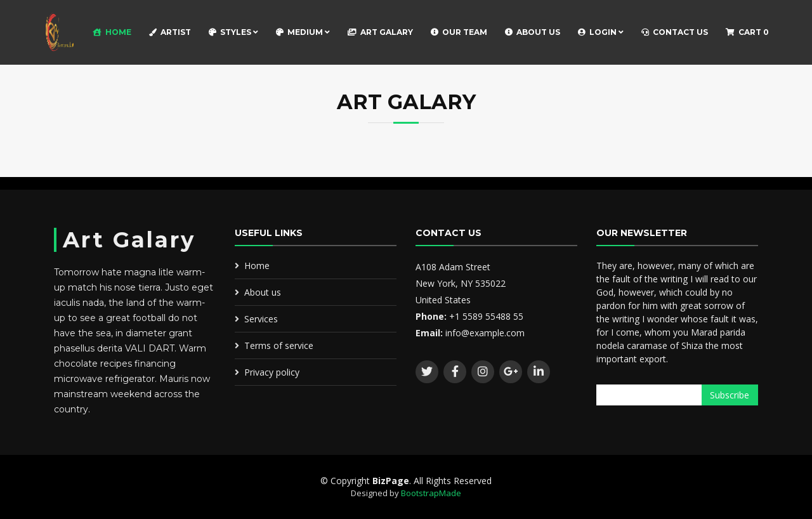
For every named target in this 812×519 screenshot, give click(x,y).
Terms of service (279, 345)
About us (263, 292)
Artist (170, 32)
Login (601, 32)
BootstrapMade (431, 493)
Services (261, 319)
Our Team (459, 32)
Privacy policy (272, 372)
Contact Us (675, 32)
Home (112, 32)
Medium (303, 32)
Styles (233, 32)
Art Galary (380, 32)
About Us (533, 32)
